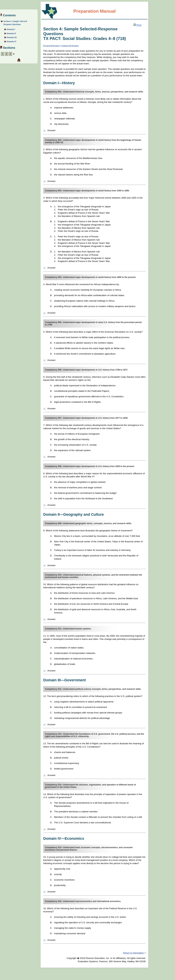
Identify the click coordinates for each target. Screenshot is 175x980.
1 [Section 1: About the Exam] (2, 54)
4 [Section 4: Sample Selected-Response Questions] (14, 54)
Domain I (11, 29)
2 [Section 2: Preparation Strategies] (6, 54)
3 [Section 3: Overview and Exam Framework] (10, 54)
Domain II (11, 33)
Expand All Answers (52, 46)
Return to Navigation (134, 953)
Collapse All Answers (70, 46)
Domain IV (12, 41)
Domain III (12, 37)
